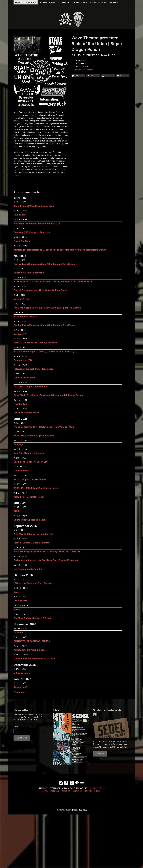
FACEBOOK (65, 791)
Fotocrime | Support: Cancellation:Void (33, 369)
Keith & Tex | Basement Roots (29, 497)
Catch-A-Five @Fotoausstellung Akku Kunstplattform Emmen (45, 325)
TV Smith (18, 632)
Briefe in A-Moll (21, 299)
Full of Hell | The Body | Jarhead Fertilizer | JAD (37, 223)
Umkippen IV (20, 334)
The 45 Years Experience (26, 413)
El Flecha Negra (22, 673)
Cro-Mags (18, 444)
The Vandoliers (21, 470)
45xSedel (54, 3)
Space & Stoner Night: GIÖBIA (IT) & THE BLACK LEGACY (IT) (45, 351)
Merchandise (95, 2)
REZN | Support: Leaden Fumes (30, 479)
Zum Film (100, 754)
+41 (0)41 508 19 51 (96, 788)
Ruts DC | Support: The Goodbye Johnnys (35, 343)
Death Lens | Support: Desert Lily (31, 462)
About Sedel (80, 3)
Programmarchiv (20, 692)
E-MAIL (45, 791)
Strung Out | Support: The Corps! (30, 520)
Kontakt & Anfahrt (110, 2)
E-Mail (16, 727)
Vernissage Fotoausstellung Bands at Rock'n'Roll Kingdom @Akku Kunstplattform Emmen (60, 250)
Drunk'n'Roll (20, 215)
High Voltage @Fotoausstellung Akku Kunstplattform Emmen (45, 264)
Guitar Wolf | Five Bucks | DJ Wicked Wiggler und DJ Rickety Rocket (48, 395)
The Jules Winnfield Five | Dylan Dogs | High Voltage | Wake (44, 427)
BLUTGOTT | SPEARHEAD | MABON (32, 641)
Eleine (17, 609)
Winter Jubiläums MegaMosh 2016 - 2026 (34, 659)
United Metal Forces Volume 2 (29, 273)
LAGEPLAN (54, 791)
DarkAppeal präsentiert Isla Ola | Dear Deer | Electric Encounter (46, 560)
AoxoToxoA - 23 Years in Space (30, 650)
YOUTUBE (88, 791)
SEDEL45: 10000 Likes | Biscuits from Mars (36, 488)
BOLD (17, 511)
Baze (16, 592)
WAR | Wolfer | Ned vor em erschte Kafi (33, 534)
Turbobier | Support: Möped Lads (30, 386)
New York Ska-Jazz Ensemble (29, 453)
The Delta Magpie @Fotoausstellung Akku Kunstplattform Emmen (47, 308)
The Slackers (20, 601)
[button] (78, 76)
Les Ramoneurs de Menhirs (28, 569)
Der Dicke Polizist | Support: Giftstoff (32, 618)
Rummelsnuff (20, 687)
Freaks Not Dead (22, 241)
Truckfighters (20, 404)
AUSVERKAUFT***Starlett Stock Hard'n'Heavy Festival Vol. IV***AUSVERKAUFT (54, 281)
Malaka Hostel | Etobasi (25, 316)
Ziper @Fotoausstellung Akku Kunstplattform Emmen (41, 290)
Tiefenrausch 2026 (23, 360)
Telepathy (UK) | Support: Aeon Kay (32, 232)
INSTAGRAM (77, 791)
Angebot (66, 3)
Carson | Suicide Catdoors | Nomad (32, 543)
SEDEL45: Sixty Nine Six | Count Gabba (34, 436)
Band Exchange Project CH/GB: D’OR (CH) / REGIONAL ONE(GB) (47, 551)
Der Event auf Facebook (84, 70)
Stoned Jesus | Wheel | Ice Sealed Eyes (34, 206)
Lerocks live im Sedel (24, 378)
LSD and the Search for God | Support (33, 583)
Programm (43, 2)
